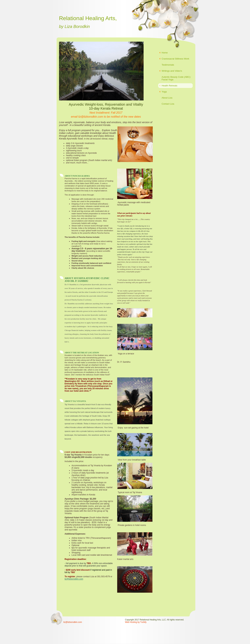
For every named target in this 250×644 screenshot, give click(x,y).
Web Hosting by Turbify (136, 622)
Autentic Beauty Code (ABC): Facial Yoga (176, 78)
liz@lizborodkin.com (74, 579)
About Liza (167, 98)
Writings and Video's (172, 71)
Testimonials (168, 65)
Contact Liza (168, 104)
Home (165, 53)
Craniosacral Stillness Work (175, 59)
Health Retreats (169, 86)
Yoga (164, 92)
